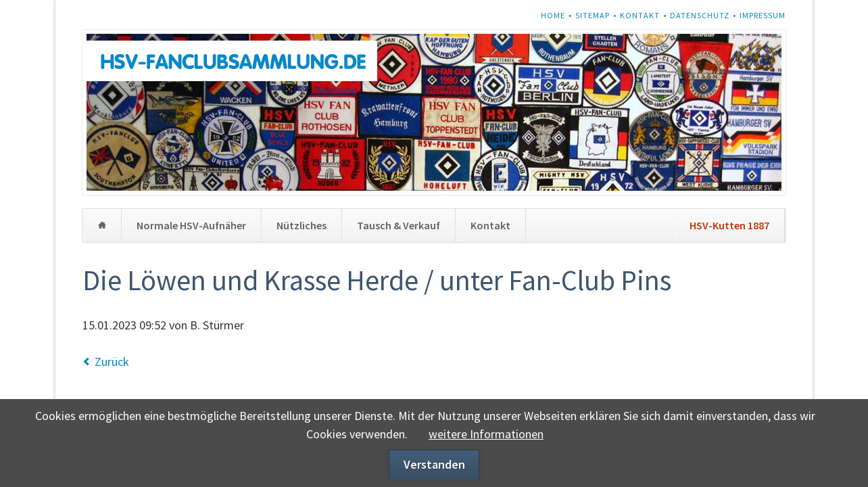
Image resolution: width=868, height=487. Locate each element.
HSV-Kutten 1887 (729, 225)
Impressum (763, 15)
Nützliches (302, 225)
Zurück (112, 362)
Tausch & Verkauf (399, 225)
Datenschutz (700, 15)
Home (553, 15)
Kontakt (640, 15)
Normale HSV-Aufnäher (191, 225)
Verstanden (434, 464)
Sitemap (593, 15)
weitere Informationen (486, 434)
